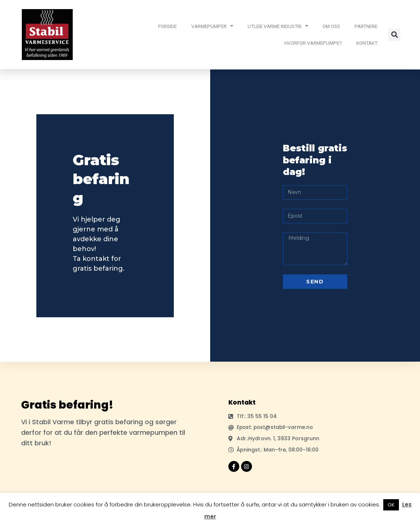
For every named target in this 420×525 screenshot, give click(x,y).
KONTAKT (367, 43)
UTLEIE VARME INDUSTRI (278, 26)
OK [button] (391, 505)
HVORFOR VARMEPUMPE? (313, 43)
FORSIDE (167, 26)
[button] (394, 35)
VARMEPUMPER (212, 26)
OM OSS (331, 26)
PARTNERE (366, 26)
